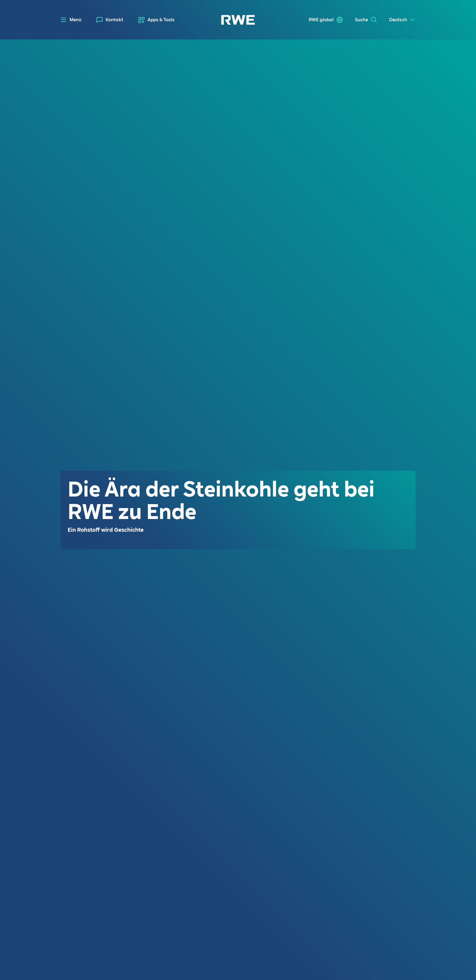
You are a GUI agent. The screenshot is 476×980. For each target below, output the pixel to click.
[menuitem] (110, 20)
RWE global (321, 20)
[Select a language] (402, 20)
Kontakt (114, 20)
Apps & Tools (161, 20)
